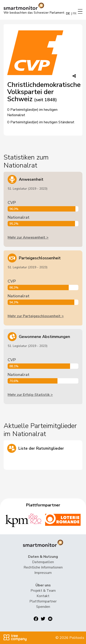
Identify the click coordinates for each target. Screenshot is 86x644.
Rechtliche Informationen (43, 567)
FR (75, 14)
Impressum (43, 573)
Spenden (43, 607)
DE (68, 14)
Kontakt (43, 596)
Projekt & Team (43, 591)
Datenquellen (43, 562)
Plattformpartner (43, 601)
